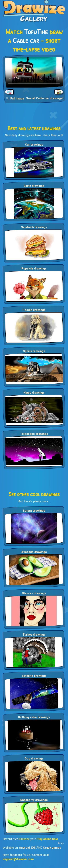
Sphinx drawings (34, 351)
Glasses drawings (34, 593)
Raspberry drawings (34, 800)
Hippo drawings (34, 393)
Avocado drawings (34, 552)
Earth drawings (34, 186)
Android (24, 848)
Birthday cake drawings (34, 717)
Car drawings (34, 145)
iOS (33, 848)
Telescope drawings (34, 434)
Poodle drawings (34, 310)
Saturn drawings (34, 511)
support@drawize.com (18, 859)
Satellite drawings (34, 676)
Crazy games (52, 848)
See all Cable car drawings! (45, 98)
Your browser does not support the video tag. (34, 72)
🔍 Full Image (15, 98)
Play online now (47, 839)
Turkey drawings (34, 635)
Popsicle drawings (34, 269)
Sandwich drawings (34, 227)
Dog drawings (34, 758)
